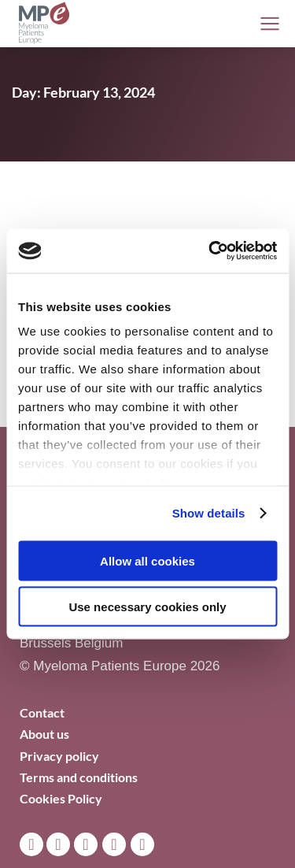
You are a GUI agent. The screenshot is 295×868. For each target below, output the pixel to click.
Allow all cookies (147, 560)
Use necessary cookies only (147, 607)
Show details (209, 513)
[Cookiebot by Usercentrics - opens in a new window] (210, 251)
